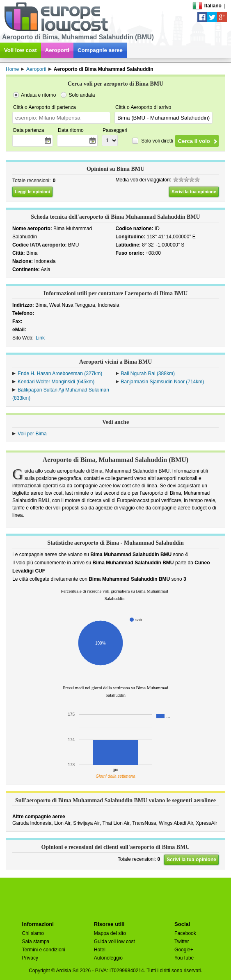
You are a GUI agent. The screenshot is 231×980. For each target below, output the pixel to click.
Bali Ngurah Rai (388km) (148, 373)
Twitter (182, 942)
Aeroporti (57, 50)
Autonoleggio (108, 958)
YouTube (184, 958)
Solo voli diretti (157, 140)
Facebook (185, 933)
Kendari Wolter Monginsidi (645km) (56, 382)
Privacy (30, 958)
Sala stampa (36, 942)
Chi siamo (33, 933)
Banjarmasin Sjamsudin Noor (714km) (163, 382)
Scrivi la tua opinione (194, 192)
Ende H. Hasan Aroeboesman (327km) (60, 373)
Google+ (184, 950)
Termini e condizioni (44, 950)
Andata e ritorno (38, 95)
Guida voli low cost (114, 942)
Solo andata (82, 95)
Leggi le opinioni (32, 192)
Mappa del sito (110, 933)
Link (40, 338)
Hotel (100, 950)
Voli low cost (21, 50)
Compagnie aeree (100, 50)
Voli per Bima (32, 434)
